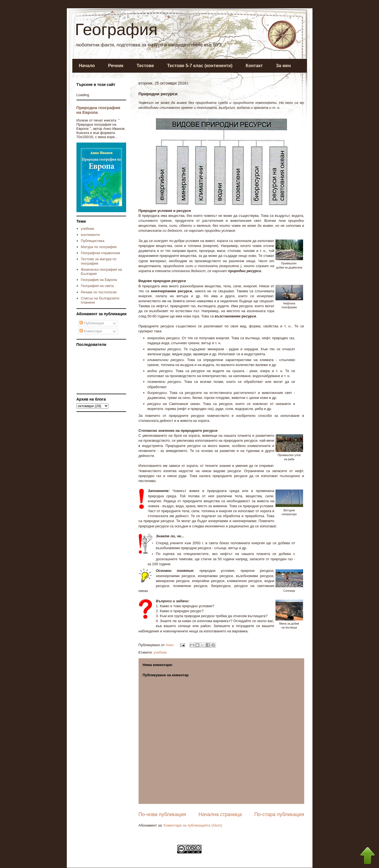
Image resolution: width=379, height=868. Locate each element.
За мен (283, 66)
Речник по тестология (99, 292)
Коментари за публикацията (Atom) (193, 825)
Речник (116, 66)
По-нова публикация (162, 814)
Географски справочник (100, 253)
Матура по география (99, 247)
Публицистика (93, 241)
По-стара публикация (279, 814)
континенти (90, 235)
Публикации (92, 323)
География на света (97, 286)
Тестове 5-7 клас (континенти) (200, 66)
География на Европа (99, 280)
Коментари (91, 331)
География (116, 29)
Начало (87, 66)
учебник (160, 652)
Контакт (254, 66)
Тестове (145, 66)
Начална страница (220, 814)
